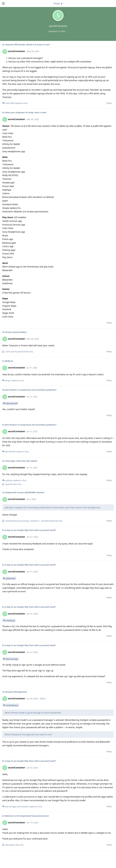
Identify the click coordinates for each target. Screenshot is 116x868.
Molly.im (9, 361)
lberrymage (12, 659)
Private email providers (16, 332)
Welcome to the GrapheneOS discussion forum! (27, 816)
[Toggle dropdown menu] (58, 4)
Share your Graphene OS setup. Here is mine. (26, 112)
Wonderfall (12, 403)
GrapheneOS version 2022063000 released (24, 492)
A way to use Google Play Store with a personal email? (30, 530)
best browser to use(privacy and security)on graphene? (31, 390)
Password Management (16, 692)
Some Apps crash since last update (21, 461)
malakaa (10, 620)
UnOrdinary (12, 705)
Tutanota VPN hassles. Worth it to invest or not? (27, 45)
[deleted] (11, 578)
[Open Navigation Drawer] (3, 4)
